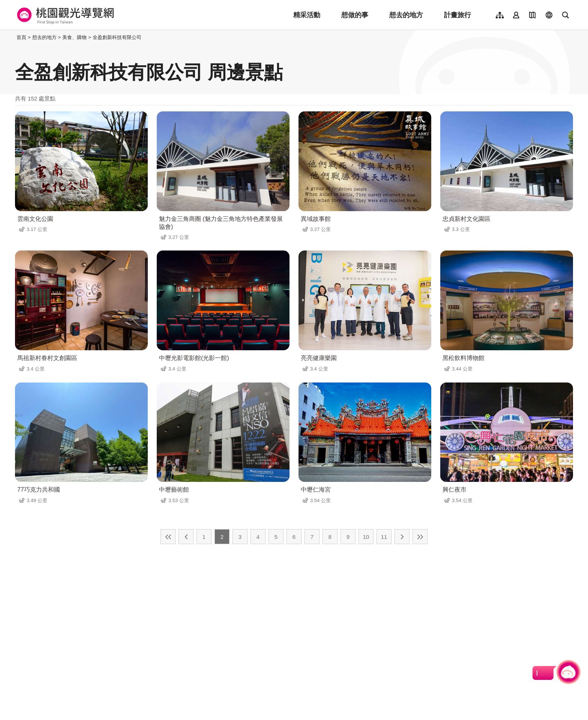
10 (366, 537)
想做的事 (355, 15)
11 (384, 537)
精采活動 (307, 15)
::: (13, 37)
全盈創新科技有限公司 (117, 37)
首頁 (21, 37)
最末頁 (420, 537)
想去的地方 (406, 15)
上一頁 (186, 537)
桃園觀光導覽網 (64, 15)
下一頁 (402, 537)
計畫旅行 (457, 15)
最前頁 (168, 537)
